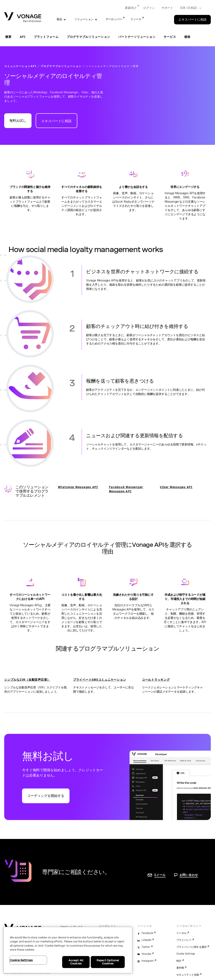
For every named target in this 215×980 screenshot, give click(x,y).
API (23, 37)
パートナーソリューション (137, 37)
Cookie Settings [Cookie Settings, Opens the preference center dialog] (21, 960)
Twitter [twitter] (146, 947)
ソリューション (84, 19)
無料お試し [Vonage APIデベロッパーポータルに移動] (18, 121)
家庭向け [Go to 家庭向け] (131, 8)
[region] (68, 950)
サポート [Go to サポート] (167, 8)
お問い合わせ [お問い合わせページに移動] (189, 875)
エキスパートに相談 (56, 121)
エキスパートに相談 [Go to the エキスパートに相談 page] (192, 20)
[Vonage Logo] (23, 18)
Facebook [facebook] (147, 933)
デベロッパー (114, 19)
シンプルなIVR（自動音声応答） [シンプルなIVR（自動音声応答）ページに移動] (27, 680)
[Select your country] (189, 8)
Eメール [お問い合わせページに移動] (160, 875)
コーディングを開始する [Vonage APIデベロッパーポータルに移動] (46, 796)
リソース (136, 19)
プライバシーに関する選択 (191, 947)
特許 (179, 961)
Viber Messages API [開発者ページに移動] (176, 487)
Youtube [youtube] (146, 954)
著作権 (180, 968)
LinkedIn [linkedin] (146, 940)
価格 (187, 37)
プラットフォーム (46, 37)
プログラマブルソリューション (88, 37)
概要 (8, 37)
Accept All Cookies (76, 962)
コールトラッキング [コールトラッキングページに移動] (156, 680)
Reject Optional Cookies (108, 962)
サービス (170, 37)
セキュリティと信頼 (188, 975)
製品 (59, 19)
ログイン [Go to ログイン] (149, 8)
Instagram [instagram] (148, 961)
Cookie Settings (186, 954)
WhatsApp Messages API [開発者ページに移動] (78, 487)
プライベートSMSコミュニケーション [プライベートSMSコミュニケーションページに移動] (100, 680)
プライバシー (184, 940)
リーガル (181, 933)
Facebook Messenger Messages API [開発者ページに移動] (126, 489)
